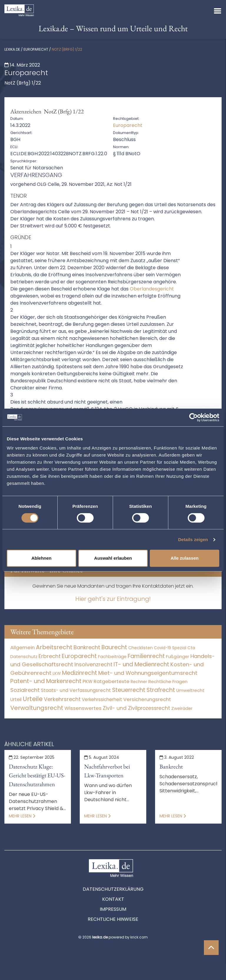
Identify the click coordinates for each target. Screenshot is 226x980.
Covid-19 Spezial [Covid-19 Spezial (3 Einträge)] (170, 648)
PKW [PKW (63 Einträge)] (88, 681)
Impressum (113, 909)
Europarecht (36, 49)
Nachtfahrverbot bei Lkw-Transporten (107, 771)
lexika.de (12, 49)
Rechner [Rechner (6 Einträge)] (139, 682)
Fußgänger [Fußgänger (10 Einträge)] (178, 657)
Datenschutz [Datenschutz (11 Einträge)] (24, 657)
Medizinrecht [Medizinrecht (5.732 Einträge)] (80, 673)
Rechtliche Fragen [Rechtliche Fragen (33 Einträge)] (168, 681)
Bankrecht (171, 766)
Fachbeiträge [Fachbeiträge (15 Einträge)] (112, 657)
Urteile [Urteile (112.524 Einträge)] (33, 699)
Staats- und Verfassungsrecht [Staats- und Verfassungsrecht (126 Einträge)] (76, 690)
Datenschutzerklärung (113, 889)
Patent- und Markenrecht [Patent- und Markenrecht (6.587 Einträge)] (46, 681)
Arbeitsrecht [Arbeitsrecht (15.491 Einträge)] (54, 647)
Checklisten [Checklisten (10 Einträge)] (141, 648)
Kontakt (113, 899)
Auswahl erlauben (113, 558)
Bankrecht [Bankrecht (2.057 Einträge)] (87, 647)
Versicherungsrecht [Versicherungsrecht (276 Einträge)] (147, 699)
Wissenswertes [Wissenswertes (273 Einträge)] (83, 708)
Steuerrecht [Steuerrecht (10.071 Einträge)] (129, 690)
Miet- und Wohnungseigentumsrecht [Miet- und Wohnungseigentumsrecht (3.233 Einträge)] (148, 673)
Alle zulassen (185, 558)
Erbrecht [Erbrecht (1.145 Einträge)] (50, 656)
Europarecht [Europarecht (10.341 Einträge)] (79, 656)
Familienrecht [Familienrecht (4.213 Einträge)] (146, 656)
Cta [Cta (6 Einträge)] (191, 648)
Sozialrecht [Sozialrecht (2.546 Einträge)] (25, 690)
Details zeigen (193, 539)
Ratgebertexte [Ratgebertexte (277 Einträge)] (112, 681)
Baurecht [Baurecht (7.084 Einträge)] (114, 647)
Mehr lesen (22, 816)
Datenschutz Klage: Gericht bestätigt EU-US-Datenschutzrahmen (37, 775)
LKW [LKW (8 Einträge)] (57, 673)
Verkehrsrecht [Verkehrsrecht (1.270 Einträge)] (62, 699)
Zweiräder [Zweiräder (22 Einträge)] (182, 708)
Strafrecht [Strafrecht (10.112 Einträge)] (161, 690)
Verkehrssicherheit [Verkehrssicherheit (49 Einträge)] (102, 699)
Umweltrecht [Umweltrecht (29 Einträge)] (190, 690)
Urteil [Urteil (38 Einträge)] (16, 699)
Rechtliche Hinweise (113, 919)
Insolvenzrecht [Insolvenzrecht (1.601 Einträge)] (93, 664)
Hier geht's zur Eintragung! (113, 599)
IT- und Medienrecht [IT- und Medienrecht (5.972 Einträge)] (141, 664)
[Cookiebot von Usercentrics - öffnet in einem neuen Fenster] (193, 417)
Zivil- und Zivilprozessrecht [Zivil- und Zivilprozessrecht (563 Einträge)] (136, 708)
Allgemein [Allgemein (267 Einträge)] (23, 648)
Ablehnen (41, 558)
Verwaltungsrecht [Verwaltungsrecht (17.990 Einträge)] (37, 708)
